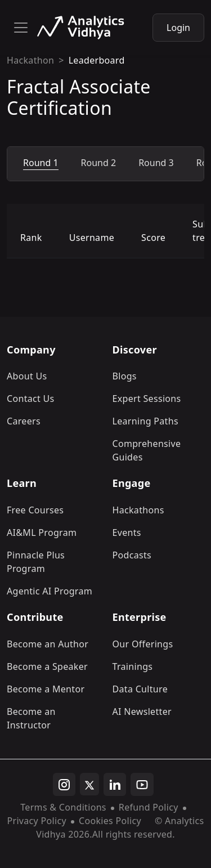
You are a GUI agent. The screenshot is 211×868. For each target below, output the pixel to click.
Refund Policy (149, 807)
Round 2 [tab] (99, 163)
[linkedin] (115, 785)
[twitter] (89, 784)
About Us (27, 376)
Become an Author (48, 644)
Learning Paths (145, 421)
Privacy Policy (36, 821)
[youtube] (142, 785)
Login (178, 28)
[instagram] (64, 785)
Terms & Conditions (63, 807)
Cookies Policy (110, 821)
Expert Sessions (147, 399)
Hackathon (30, 60)
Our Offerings (143, 644)
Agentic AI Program (50, 591)
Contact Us (31, 399)
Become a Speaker (47, 666)
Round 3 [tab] (156, 163)
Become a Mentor (46, 689)
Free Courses (35, 510)
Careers (24, 421)
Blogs (125, 376)
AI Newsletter (142, 712)
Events (127, 533)
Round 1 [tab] (41, 163)
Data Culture (140, 689)
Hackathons (138, 510)
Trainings (133, 666)
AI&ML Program (42, 533)
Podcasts (132, 555)
